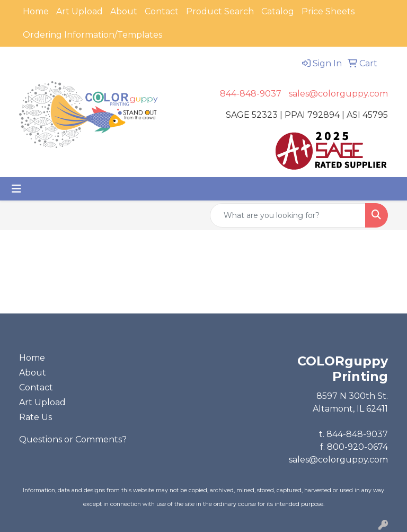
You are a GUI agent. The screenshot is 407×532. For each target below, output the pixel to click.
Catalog (278, 11)
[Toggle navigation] (16, 189)
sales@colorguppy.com (338, 94)
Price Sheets (328, 11)
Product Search (220, 11)
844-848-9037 (251, 94)
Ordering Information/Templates (92, 35)
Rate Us (36, 417)
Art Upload (79, 11)
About (124, 11)
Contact (162, 11)
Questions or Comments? (73, 439)
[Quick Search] (288, 215)
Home (36, 11)
